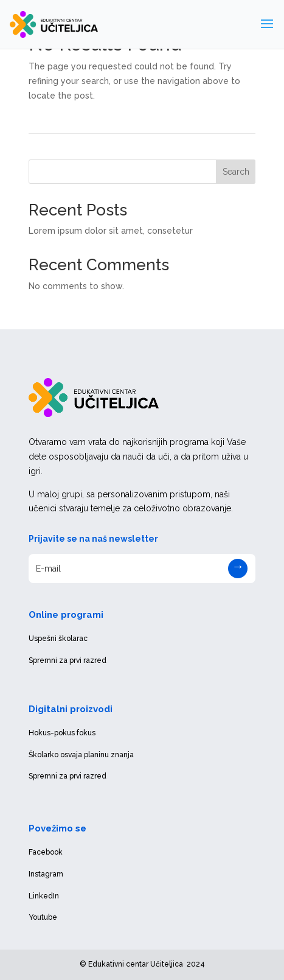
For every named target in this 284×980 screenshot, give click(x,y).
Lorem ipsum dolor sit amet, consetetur (111, 231)
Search (236, 172)
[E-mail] (142, 569)
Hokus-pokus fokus (62, 733)
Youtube (43, 917)
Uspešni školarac (58, 639)
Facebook (46, 852)
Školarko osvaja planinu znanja (81, 755)
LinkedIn (44, 896)
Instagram (46, 874)
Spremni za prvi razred (68, 660)
